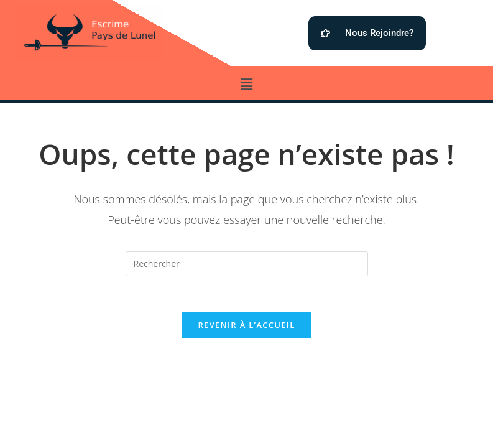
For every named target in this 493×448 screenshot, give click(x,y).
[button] (246, 84)
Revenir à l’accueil (246, 327)
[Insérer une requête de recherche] (247, 264)
